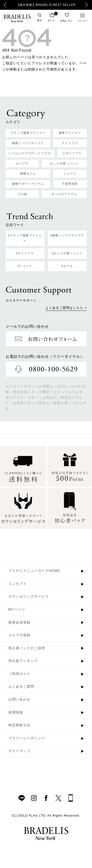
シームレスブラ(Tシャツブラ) (30, 153)
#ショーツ (25, 266)
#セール (67, 266)
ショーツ (70, 174)
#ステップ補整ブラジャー (25, 238)
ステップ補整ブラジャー (28, 133)
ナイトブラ (70, 143)
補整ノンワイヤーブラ (28, 143)
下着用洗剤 (70, 184)
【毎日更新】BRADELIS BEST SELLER (46, 5)
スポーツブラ (72, 153)
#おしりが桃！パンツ (67, 253)
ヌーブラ (22, 163)
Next (88, 5)
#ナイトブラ (25, 253)
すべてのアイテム (64, 194)
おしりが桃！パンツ (64, 163)
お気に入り (66, 21)
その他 (22, 194)
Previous (5, 5)
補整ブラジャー (70, 133)
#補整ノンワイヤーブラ (67, 235)
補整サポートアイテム (28, 184)
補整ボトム (28, 174)
